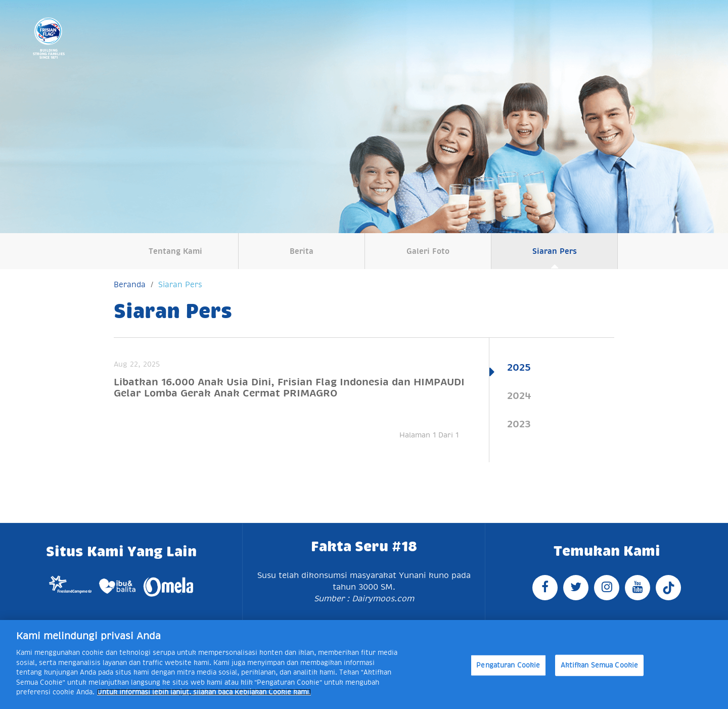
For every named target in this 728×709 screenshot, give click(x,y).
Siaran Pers (555, 251)
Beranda (130, 284)
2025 (519, 367)
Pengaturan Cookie (508, 665)
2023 (519, 424)
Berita (302, 251)
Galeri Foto (428, 251)
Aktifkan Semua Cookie (600, 665)
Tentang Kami (175, 251)
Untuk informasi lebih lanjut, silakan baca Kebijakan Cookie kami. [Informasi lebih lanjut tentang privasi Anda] (204, 692)
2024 (519, 395)
